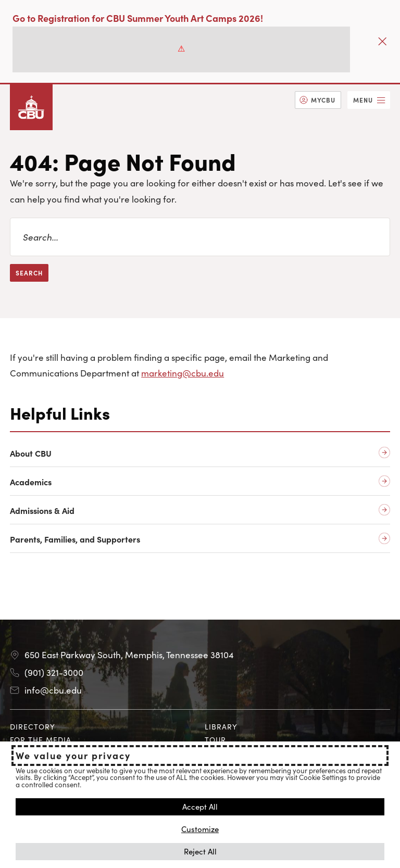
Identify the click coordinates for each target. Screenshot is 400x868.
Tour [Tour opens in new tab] (215, 739)
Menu (363, 100)
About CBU (31, 453)
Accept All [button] (200, 806)
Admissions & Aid (42, 511)
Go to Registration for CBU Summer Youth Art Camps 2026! (138, 18)
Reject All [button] (200, 851)
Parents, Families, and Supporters (75, 539)
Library (221, 726)
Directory (33, 726)
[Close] (382, 42)
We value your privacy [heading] (73, 756)
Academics (31, 482)
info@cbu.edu (53, 690)
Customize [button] (200, 829)
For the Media (41, 739)
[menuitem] (318, 100)
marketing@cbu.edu (183, 373)
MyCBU (323, 100)
